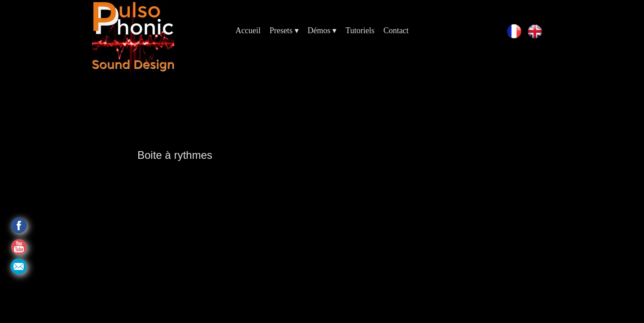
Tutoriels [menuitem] (360, 31)
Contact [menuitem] (396, 31)
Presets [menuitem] (284, 31)
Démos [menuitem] (322, 31)
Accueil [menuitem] (248, 31)
